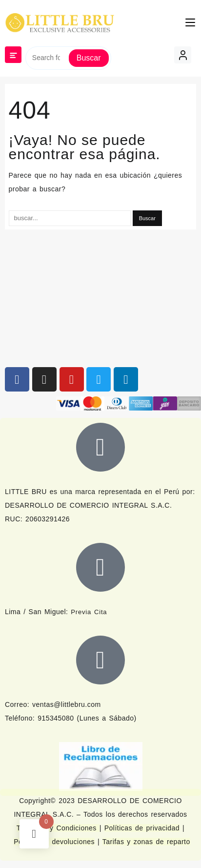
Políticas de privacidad (142, 828)
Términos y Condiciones (58, 828)
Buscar (89, 58)
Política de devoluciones (54, 842)
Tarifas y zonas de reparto (146, 842)
